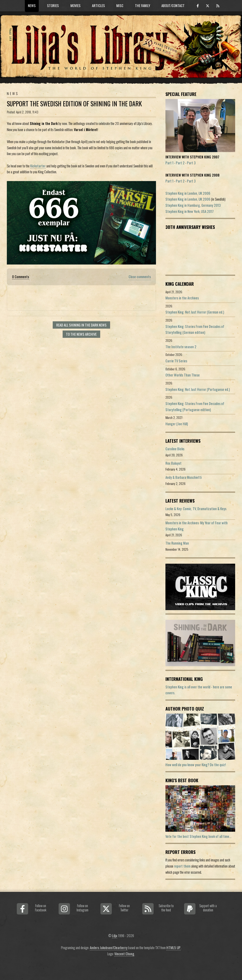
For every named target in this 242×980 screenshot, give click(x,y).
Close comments (140, 277)
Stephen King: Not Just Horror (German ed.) (195, 312)
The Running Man (177, 543)
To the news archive (81, 334)
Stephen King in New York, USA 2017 (190, 211)
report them (182, 866)
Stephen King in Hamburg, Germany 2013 (193, 205)
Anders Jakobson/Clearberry (109, 948)
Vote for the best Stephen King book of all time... (198, 836)
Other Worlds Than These (183, 375)
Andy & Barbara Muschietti (184, 477)
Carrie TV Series (176, 361)
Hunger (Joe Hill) (177, 424)
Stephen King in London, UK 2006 (188, 193)
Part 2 (180, 163)
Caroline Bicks (175, 449)
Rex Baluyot (173, 463)
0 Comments (21, 277)
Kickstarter (38, 166)
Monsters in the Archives (182, 298)
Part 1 (169, 163)
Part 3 (191, 163)
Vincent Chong (124, 954)
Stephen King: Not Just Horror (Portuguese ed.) (198, 389)
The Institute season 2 (181, 347)
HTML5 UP (173, 948)
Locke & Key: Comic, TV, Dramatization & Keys (196, 509)
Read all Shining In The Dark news (81, 325)
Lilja (115, 936)
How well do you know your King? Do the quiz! (196, 765)
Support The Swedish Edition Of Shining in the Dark (74, 104)
